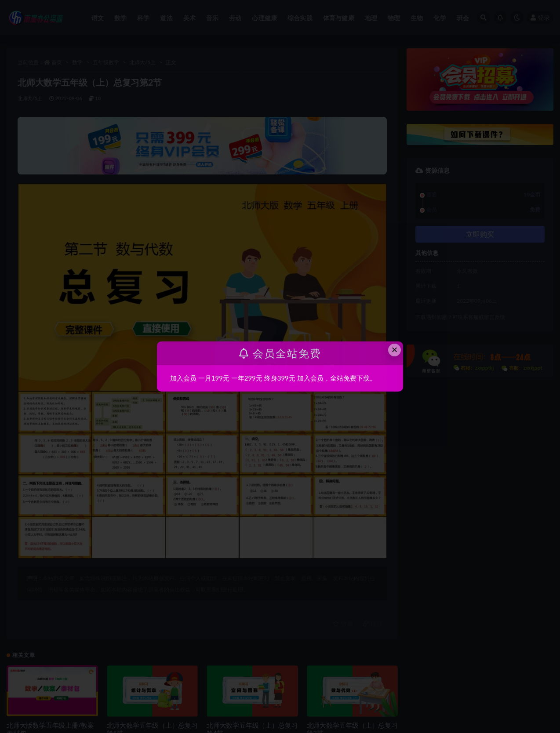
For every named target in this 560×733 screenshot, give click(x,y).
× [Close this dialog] (395, 350)
